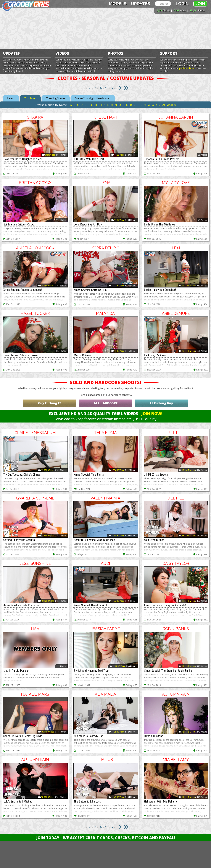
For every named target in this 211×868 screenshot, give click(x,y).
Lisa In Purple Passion (16, 671)
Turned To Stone (154, 736)
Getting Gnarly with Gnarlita (19, 540)
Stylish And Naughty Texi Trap (91, 671)
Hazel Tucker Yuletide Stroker (21, 355)
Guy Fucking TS (50, 403)
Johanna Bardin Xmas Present (162, 159)
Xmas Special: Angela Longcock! (23, 290)
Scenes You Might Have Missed (93, 98)
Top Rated (30, 98)
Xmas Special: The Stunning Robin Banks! (168, 671)
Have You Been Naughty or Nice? (23, 159)
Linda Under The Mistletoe (160, 224)
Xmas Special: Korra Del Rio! (91, 290)
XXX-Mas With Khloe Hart (89, 159)
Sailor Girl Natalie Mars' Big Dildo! (23, 736)
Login (182, 4)
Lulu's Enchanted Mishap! (18, 801)
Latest (11, 98)
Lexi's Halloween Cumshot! (160, 290)
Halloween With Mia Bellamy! (161, 801)
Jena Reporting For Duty (88, 224)
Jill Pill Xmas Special (156, 475)
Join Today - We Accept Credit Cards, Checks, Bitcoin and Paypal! (106, 838)
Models (118, 4)
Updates (141, 4)
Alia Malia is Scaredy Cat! (89, 736)
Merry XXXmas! (83, 355)
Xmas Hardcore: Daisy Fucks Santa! (165, 605)
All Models (169, 105)
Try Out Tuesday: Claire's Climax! (22, 475)
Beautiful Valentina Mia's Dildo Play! (95, 540)
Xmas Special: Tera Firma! (89, 475)
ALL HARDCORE (106, 403)
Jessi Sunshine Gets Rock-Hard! (22, 605)
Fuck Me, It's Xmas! (156, 355)
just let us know (187, 68)
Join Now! (152, 414)
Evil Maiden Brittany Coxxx (19, 224)
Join (200, 4)
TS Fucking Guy (161, 403)
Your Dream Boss (154, 540)
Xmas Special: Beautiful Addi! (91, 605)
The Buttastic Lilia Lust (87, 801)
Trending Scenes (56, 98)
